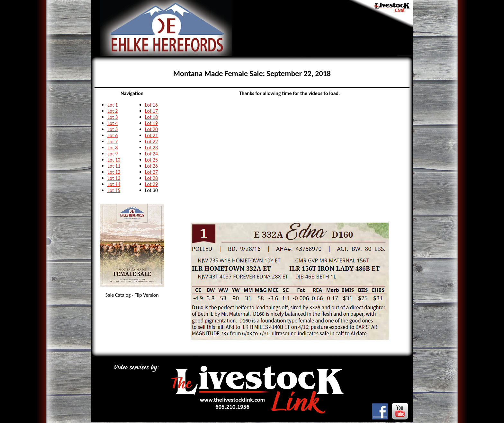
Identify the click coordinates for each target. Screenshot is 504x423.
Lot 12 (114, 172)
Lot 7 (113, 141)
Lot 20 (151, 129)
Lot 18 (151, 117)
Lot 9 (113, 154)
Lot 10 (114, 160)
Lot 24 (151, 154)
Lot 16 (151, 105)
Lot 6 (113, 135)
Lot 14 (114, 184)
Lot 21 (151, 135)
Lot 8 (113, 148)
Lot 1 (113, 105)
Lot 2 (113, 111)
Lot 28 (151, 178)
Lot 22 (151, 141)
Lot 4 (113, 123)
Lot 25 (151, 160)
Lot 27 (151, 172)
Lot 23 (151, 148)
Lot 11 (114, 166)
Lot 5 (113, 129)
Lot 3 (113, 117)
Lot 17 (151, 111)
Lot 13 (114, 178)
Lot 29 (151, 184)
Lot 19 (151, 123)
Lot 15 (114, 190)
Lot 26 (151, 166)
